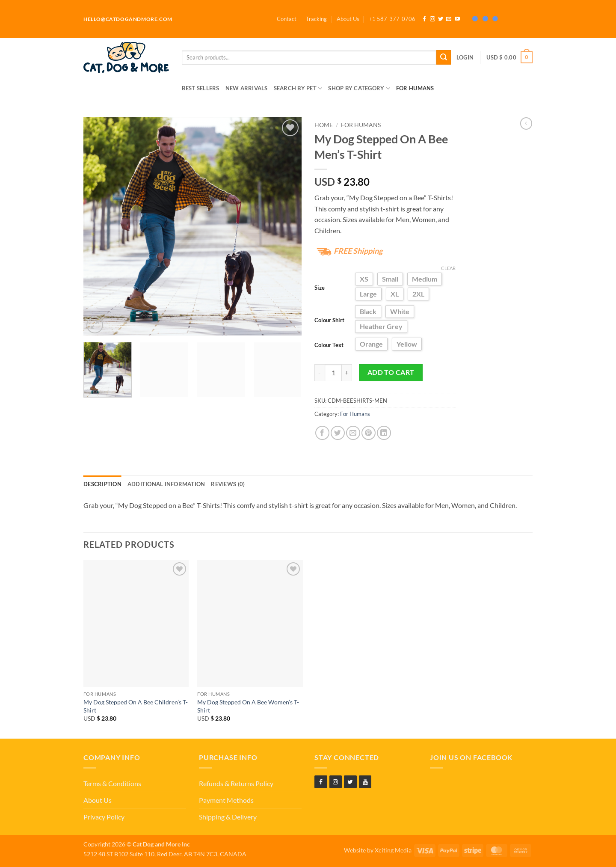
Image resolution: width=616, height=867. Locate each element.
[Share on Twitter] (338, 433)
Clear (448, 268)
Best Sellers (200, 88)
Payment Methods (226, 800)
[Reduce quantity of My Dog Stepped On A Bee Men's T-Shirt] (320, 373)
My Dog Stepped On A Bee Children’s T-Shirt (136, 706)
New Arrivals (247, 88)
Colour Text (329, 345)
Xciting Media (393, 850)
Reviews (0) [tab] (228, 484)
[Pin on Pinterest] (369, 433)
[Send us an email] (449, 19)
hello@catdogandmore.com (128, 19)
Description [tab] (102, 484)
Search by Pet (298, 88)
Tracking (316, 19)
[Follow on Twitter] (441, 19)
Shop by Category (359, 88)
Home (324, 125)
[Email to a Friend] (353, 433)
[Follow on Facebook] (424, 19)
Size (320, 288)
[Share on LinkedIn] (384, 433)
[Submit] (444, 57)
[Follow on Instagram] (432, 19)
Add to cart (391, 372)
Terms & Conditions (112, 783)
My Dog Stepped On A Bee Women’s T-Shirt (248, 706)
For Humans (415, 88)
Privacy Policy (104, 817)
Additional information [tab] (166, 484)
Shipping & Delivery (228, 817)
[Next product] (526, 123)
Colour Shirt (329, 320)
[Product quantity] (333, 373)
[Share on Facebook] (322, 433)
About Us (348, 19)
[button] (392, 19)
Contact (287, 19)
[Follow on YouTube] (457, 19)
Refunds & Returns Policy (236, 783)
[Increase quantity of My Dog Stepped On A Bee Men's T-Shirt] (347, 373)
